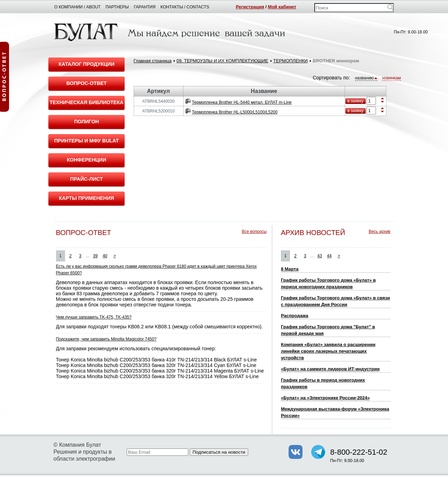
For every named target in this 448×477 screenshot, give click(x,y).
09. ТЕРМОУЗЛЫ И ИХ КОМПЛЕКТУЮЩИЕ (222, 61)
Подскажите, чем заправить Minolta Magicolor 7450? (106, 339)
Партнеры (117, 7)
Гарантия (144, 7)
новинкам (391, 78)
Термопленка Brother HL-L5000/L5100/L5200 (235, 112)
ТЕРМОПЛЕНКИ (290, 61)
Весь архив (380, 232)
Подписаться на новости (219, 452)
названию (366, 78)
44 (329, 256)
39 (95, 256)
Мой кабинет (282, 7)
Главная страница (153, 61)
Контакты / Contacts (185, 7)
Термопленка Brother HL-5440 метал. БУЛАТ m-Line (242, 102)
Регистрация (250, 7)
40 (105, 256)
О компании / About (77, 7)
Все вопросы (254, 232)
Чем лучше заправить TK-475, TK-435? (94, 317)
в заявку (355, 101)
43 (320, 256)
